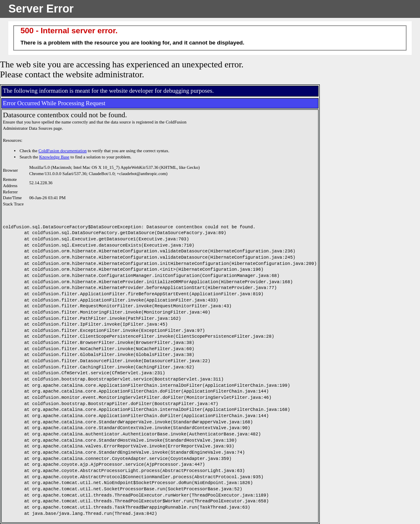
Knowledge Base (54, 157)
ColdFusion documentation (63, 151)
